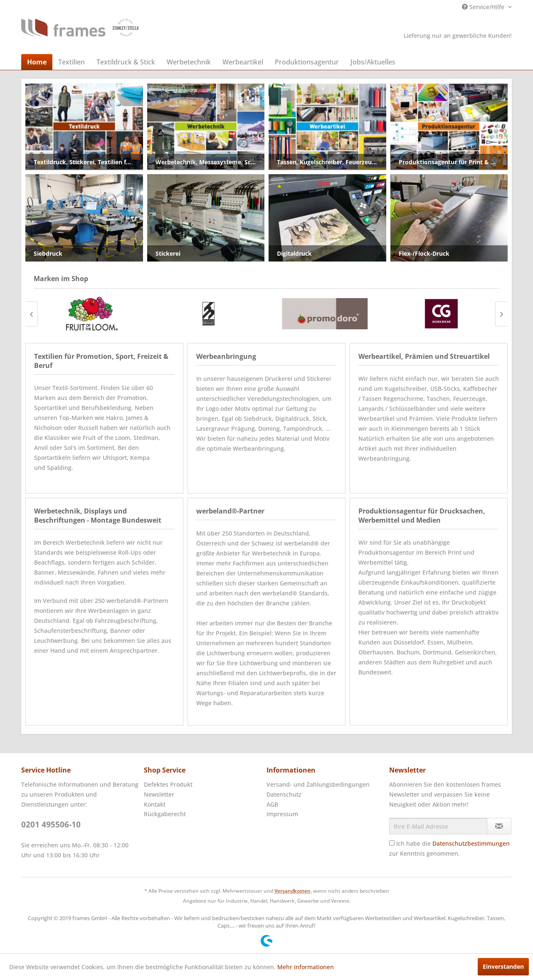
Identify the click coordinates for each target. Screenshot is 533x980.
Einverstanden (503, 966)
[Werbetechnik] (189, 62)
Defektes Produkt (168, 784)
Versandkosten (292, 891)
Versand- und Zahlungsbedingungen (318, 784)
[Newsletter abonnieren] (499, 826)
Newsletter (159, 794)
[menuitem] (37, 62)
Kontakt (155, 804)
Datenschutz (284, 794)
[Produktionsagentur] (307, 62)
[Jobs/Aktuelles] (373, 62)
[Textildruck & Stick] (126, 62)
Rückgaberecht (165, 814)
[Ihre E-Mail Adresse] (438, 826)
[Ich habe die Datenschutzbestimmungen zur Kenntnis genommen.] (392, 843)
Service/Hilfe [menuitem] (484, 7)
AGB (272, 804)
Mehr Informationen (306, 967)
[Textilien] (72, 62)
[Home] (37, 62)
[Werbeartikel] (243, 62)
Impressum (282, 814)
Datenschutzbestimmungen (471, 843)
